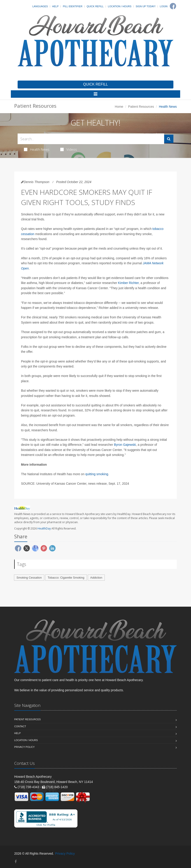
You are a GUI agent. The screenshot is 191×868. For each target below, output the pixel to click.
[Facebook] (173, 6)
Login (164, 6)
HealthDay (44, 528)
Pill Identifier (72, 6)
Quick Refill (95, 6)
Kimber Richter (128, 283)
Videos (69, 149)
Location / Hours (120, 6)
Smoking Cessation (29, 578)
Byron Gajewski (125, 445)
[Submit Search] (169, 139)
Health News (37, 149)
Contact (20, 726)
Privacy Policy (24, 747)
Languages (40, 6)
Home (119, 107)
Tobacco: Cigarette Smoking (66, 578)
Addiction (96, 578)
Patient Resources (141, 107)
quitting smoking (97, 474)
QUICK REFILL (95, 84)
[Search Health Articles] (91, 139)
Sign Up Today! (146, 6)
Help (55, 6)
